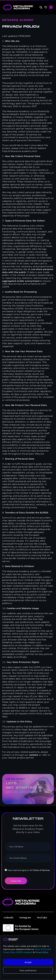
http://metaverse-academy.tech (20, 151)
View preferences (28, 970)
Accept (28, 962)
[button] (41, 7)
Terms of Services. (42, 871)
